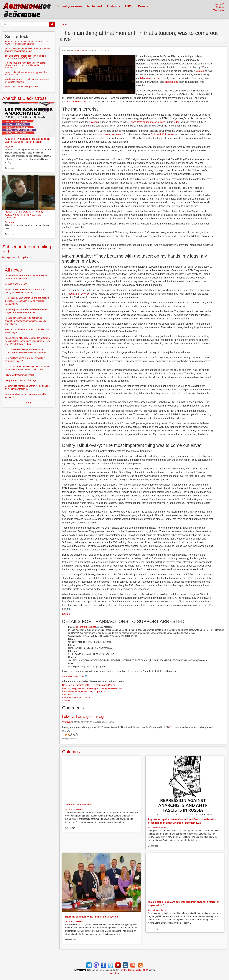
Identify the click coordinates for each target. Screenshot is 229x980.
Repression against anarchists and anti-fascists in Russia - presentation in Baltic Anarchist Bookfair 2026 (27, 301)
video (177, 122)
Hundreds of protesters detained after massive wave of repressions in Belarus (27, 43)
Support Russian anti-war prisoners (21, 86)
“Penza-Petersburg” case (80, 102)
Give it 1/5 (66, 735)
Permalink (67, 722)
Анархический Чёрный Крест (85, 688)
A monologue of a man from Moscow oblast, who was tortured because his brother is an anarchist (25, 65)
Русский (66, 701)
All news (13, 270)
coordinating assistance (111, 134)
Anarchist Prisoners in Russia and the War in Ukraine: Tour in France (28, 140)
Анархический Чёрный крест (76, 698)
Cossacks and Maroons (78, 805)
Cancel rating (63, 735)
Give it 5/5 (76, 735)
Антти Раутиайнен (74, 810)
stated (201, 71)
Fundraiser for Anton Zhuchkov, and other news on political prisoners (27, 80)
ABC (129, 6)
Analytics (113, 6)
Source (66, 614)
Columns (71, 752)
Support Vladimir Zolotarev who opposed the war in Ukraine (26, 73)
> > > (29, 403)
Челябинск (67, 695)
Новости (66, 688)
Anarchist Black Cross (24, 98)
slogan (94, 122)
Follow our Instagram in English (20, 375)
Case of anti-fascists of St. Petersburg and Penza (89, 685)
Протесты (101, 692)
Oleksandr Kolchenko (162, 134)
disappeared (172, 82)
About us (114, 973)
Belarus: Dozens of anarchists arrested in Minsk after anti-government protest (27, 50)
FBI (171, 727)
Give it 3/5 (71, 735)
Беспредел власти (71, 692)
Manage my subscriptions (16, 257)
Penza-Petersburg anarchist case (147, 122)
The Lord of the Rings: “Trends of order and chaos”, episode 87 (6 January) (25, 57)
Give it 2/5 (68, 735)
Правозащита (88, 692)
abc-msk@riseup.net (86, 627)
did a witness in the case (153, 78)
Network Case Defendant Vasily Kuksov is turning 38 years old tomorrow (24, 215)
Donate (143, 6)
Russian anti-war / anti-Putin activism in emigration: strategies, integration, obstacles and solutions (26, 321)
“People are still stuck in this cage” (21, 380)
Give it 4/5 (74, 735)
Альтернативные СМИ (112, 688)
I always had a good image (84, 717)
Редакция (80, 51)
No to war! (95, 6)
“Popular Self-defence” (78, 294)
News (64, 24)
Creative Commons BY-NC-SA (134, 970)
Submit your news (70, 6)
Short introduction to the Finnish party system (91, 917)
